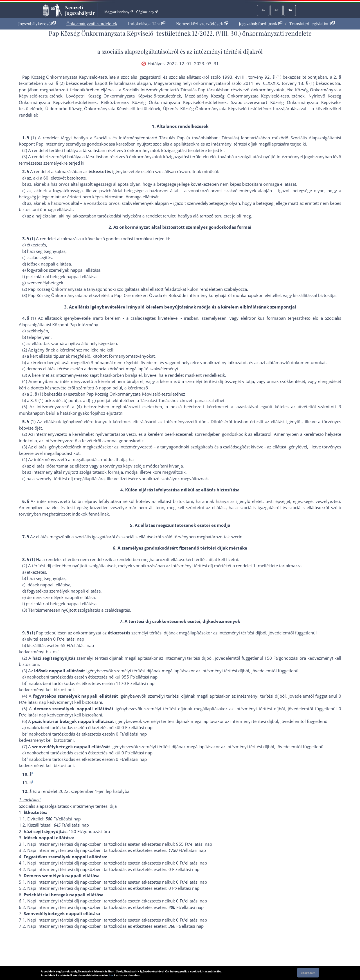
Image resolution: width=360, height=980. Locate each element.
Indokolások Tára (147, 24)
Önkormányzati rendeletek (92, 24)
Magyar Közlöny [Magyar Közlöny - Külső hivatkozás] (119, 12)
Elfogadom (308, 973)
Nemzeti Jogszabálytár (80, 10)
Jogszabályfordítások (261, 24)
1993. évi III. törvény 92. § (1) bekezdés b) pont (269, 77)
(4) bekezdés (89, 407)
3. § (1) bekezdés (46, 394)
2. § (337, 77)
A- (263, 10)
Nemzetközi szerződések (202, 24)
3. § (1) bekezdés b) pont (54, 400)
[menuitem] (37, 24)
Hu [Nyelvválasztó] (290, 10)
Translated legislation (312, 24)
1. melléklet (264, 566)
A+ (277, 10)
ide (111, 975)
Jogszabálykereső (37, 24)
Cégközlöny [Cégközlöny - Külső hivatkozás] (147, 12)
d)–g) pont (96, 400)
